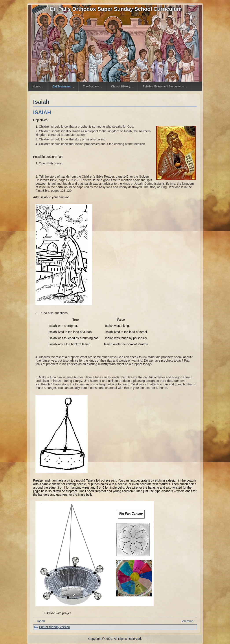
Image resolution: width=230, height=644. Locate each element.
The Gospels (93, 86)
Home (38, 86)
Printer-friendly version (55, 627)
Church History (122, 86)
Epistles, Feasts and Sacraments (165, 86)
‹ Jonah (40, 621)
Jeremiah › (188, 621)
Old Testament (63, 86)
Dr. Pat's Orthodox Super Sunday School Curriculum (116, 9)
